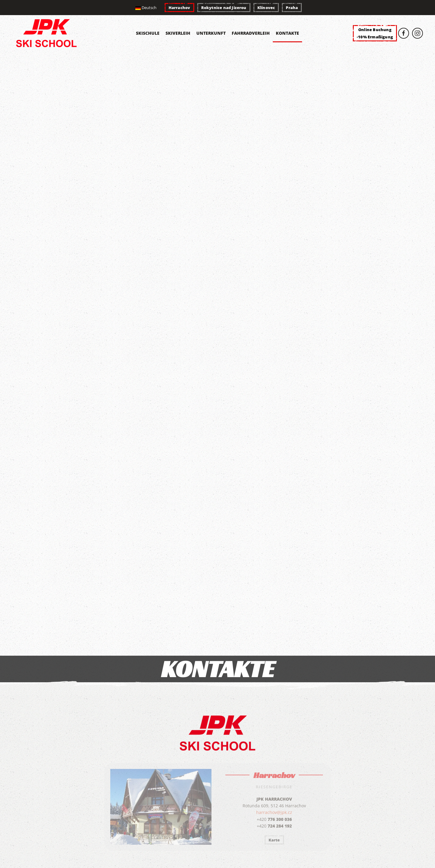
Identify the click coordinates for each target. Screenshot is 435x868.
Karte (274, 840)
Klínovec (266, 8)
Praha (292, 8)
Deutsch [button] (146, 8)
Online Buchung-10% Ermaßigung (375, 33)
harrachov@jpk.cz (274, 812)
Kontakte (287, 33)
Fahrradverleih (251, 33)
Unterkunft (211, 33)
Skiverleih (178, 33)
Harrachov (179, 8)
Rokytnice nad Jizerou (224, 8)
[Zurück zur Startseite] (48, 33)
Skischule (148, 33)
